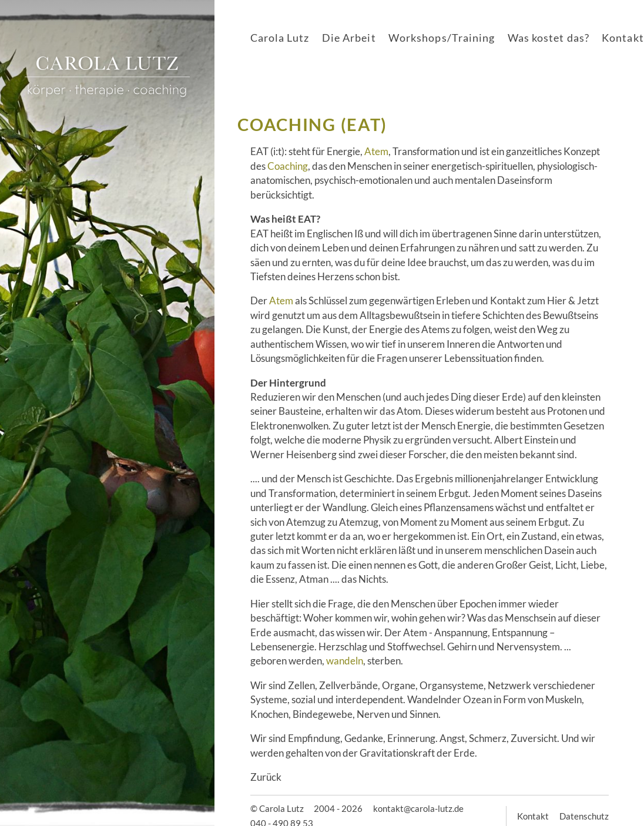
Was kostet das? (549, 38)
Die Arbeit (349, 38)
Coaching (288, 166)
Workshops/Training (442, 38)
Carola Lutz (280, 38)
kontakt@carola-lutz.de (418, 808)
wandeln (345, 661)
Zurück (266, 777)
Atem (376, 151)
